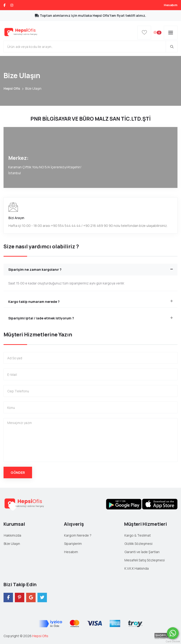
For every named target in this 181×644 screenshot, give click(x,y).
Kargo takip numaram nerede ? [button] (34, 302)
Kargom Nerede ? (78, 535)
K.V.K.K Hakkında (137, 568)
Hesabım (171, 5)
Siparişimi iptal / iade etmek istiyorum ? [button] (41, 318)
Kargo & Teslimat (138, 535)
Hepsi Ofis (12, 88)
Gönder (18, 472)
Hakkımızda (12, 535)
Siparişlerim (73, 544)
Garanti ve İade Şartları (142, 552)
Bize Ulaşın (12, 544)
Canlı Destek (173, 642)
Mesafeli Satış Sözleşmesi (145, 560)
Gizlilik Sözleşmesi (138, 544)
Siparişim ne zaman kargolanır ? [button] (35, 269)
